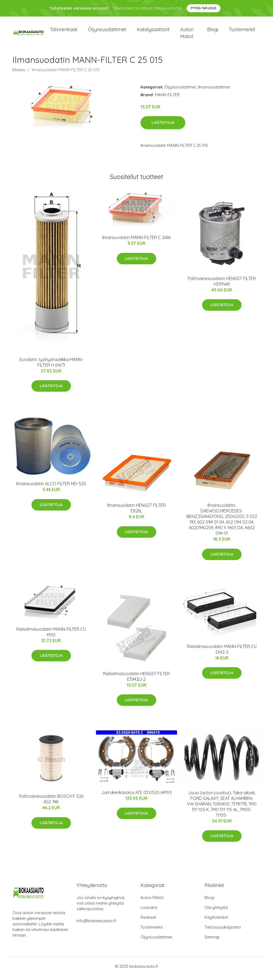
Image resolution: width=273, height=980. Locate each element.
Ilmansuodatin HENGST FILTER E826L (136, 513)
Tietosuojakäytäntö (223, 932)
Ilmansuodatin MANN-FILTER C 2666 (136, 242)
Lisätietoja (163, 127)
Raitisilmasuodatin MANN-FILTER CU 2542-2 (222, 654)
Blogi (213, 32)
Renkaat (148, 922)
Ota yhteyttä (216, 912)
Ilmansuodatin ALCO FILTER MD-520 (51, 488)
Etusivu (19, 74)
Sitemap (212, 941)
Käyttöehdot (216, 922)
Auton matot (187, 35)
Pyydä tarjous (204, 8)
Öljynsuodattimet (107, 32)
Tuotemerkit (242, 32)
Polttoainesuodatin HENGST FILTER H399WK (222, 286)
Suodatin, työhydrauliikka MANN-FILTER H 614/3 (51, 367)
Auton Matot (152, 902)
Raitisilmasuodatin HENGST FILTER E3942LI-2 (136, 681)
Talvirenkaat (64, 32)
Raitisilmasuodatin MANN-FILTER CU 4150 (51, 636)
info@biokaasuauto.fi (96, 925)
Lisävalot (149, 912)
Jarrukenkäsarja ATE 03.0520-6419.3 (136, 797)
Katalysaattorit (153, 32)
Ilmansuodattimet (214, 92)
